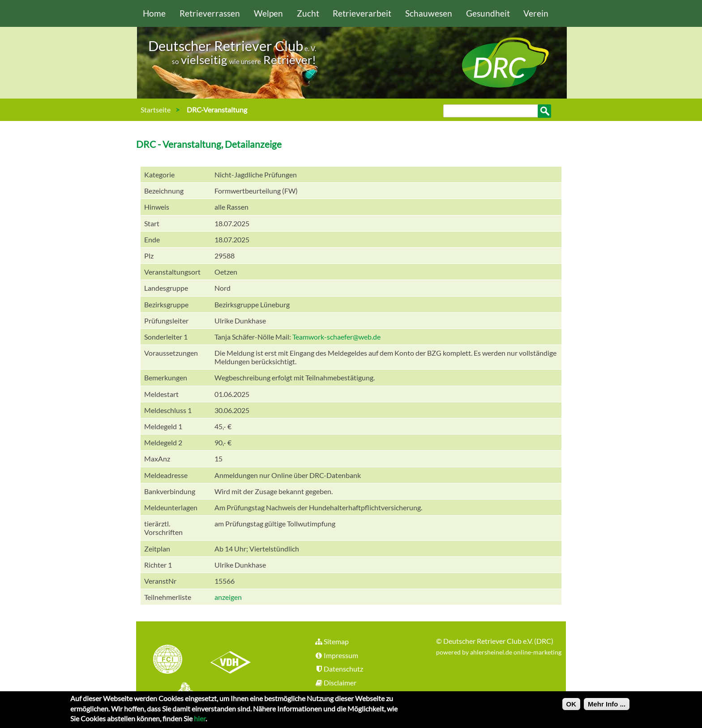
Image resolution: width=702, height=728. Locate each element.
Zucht (308, 13)
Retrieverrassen (210, 13)
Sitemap (332, 641)
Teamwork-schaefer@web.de (336, 337)
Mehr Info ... (607, 706)
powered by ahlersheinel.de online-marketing (499, 652)
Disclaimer (335, 683)
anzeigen (228, 597)
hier (200, 721)
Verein (536, 13)
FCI (175, 660)
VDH (233, 660)
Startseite (156, 110)
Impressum (336, 655)
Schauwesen (429, 13)
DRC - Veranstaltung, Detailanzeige (209, 144)
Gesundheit (488, 13)
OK (571, 706)
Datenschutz (339, 669)
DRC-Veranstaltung (217, 110)
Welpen (268, 13)
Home (154, 13)
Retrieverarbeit (362, 13)
